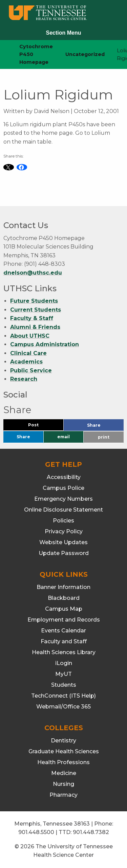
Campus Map (64, 609)
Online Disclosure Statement (63, 510)
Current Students (36, 310)
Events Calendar (63, 631)
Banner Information (63, 587)
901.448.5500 (36, 832)
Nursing (63, 784)
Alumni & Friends (35, 327)
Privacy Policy (64, 531)
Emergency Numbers (63, 499)
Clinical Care (28, 353)
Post (41, 427)
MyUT (63, 674)
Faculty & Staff (32, 318)
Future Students (34, 301)
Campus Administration (45, 344)
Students (64, 685)
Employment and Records (64, 620)
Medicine (64, 773)
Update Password (64, 553)
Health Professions (63, 762)
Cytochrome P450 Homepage (36, 54)
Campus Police (63, 488)
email (63, 437)
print (104, 437)
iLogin (64, 663)
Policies (63, 521)
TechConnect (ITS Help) (63, 696)
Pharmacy (63, 795)
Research (24, 379)
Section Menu (63, 33)
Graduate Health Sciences (64, 751)
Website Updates (63, 542)
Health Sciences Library (64, 652)
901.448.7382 (91, 832)
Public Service (31, 371)
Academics (26, 362)
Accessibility (64, 477)
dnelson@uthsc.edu (33, 273)
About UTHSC (30, 336)
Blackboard (64, 598)
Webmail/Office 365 (63, 707)
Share (105, 427)
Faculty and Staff (64, 641)
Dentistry (63, 741)
